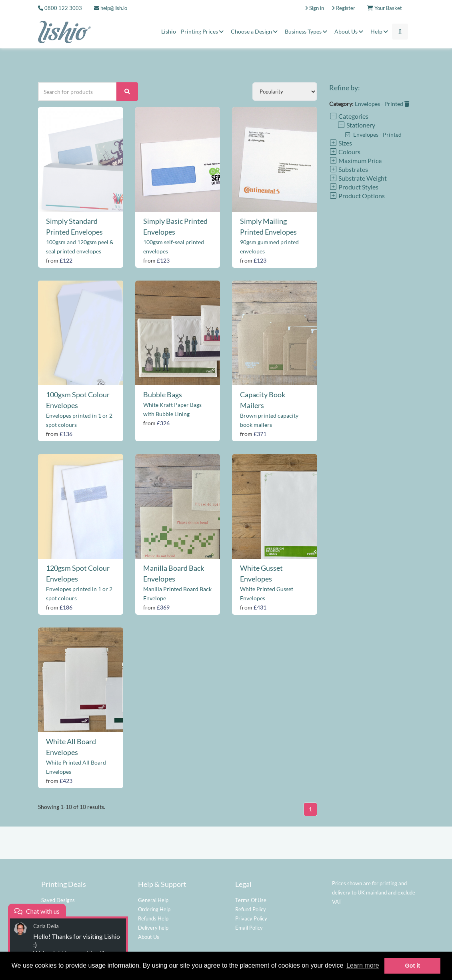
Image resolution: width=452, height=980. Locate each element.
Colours (345, 152)
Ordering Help (154, 909)
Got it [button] (412, 966)
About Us (350, 31)
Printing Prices (203, 31)
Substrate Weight (358, 178)
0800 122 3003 (63, 8)
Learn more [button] (363, 965)
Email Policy (249, 928)
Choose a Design (255, 31)
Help (380, 31)
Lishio (169, 31)
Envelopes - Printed (382, 104)
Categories (349, 116)
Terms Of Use (251, 900)
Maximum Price (355, 160)
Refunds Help (153, 918)
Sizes (341, 143)
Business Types (307, 31)
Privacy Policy (251, 918)
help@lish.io (111, 8)
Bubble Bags (163, 394)
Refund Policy (251, 909)
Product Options (357, 196)
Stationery (356, 125)
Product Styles (354, 187)
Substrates (349, 169)
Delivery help (153, 928)
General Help (153, 900)
